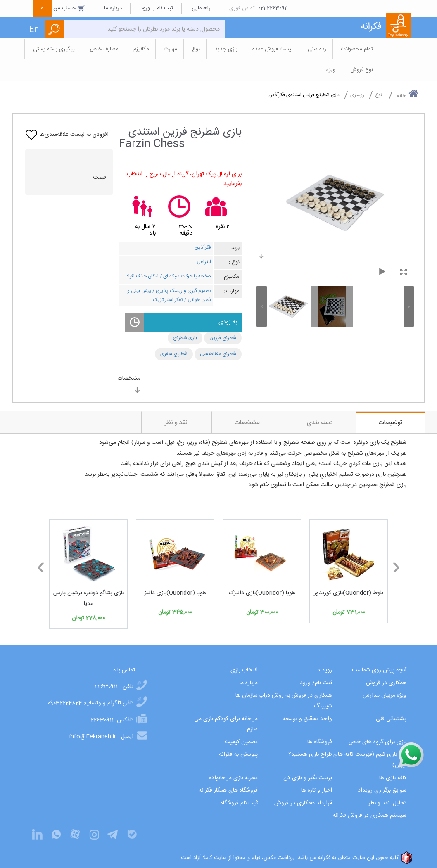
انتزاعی (204, 262)
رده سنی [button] (317, 49)
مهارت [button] (171, 49)
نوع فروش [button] (362, 70)
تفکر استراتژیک (168, 300)
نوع (379, 95)
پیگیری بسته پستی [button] (54, 49)
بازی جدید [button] (226, 49)
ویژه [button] (331, 70)
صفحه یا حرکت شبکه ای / (185, 276)
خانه (408, 94)
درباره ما (113, 8)
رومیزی (357, 95)
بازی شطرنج (185, 338)
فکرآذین (203, 247)
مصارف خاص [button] (104, 49)
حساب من (59, 8)
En (34, 30)
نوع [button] (196, 49)
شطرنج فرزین (223, 338)
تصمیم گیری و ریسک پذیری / (181, 291)
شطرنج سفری (174, 354)
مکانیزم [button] (141, 49)
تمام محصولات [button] (357, 49)
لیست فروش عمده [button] (273, 49)
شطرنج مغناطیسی (218, 354)
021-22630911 (273, 8)
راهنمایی (201, 8)
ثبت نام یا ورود (157, 8)
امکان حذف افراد (142, 276)
